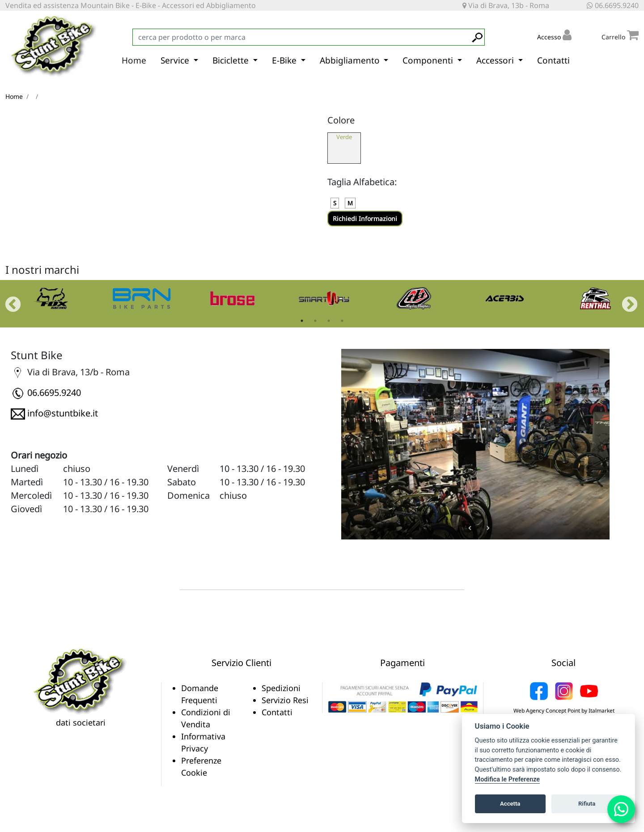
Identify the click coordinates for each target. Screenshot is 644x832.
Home (134, 60)
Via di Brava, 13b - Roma (506, 5)
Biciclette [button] (232, 60)
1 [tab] (302, 321)
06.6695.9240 (613, 5)
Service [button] (176, 60)
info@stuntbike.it (63, 413)
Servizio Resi (285, 700)
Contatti (553, 60)
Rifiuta (587, 804)
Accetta (510, 804)
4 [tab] (342, 321)
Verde (344, 137)
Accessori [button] (496, 60)
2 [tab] (315, 321)
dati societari (81, 722)
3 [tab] (329, 321)
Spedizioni (281, 688)
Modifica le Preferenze (508, 779)
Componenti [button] (429, 60)
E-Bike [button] (285, 60)
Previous (8, 301)
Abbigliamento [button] (351, 60)
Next (625, 301)
